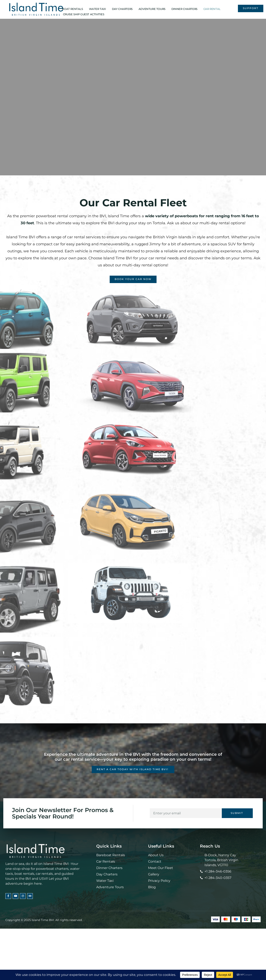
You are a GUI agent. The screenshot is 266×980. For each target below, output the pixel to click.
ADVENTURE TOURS (152, 9)
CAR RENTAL (212, 9)
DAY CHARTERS (122, 9)
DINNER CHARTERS (184, 9)
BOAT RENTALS (72, 9)
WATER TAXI (97, 9)
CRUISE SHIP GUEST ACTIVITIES (84, 14)
